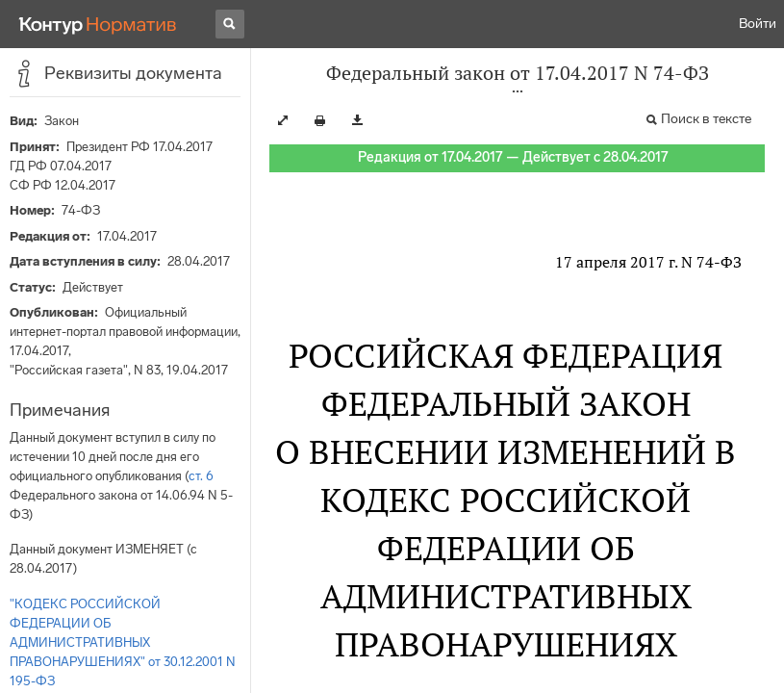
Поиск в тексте (706, 119)
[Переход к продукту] (98, 24)
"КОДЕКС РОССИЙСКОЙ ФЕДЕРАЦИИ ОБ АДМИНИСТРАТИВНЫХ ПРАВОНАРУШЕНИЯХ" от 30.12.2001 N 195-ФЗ (123, 642)
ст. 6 (201, 476)
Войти (758, 24)
